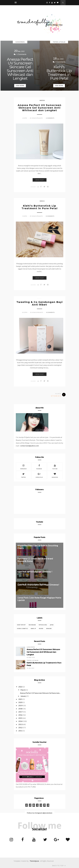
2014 (20, 721)
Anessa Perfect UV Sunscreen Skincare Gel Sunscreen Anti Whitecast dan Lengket (20, 69)
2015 (20, 718)
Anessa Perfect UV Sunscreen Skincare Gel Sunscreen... (40, 693)
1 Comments (50, 118)
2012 (20, 727)
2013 (20, 724)
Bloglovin (55, 475)
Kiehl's (42, 201)
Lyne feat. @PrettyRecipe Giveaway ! (35, 572)
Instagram (23, 467)
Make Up (33, 628)
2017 (20, 712)
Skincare (49, 628)
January (23, 696)
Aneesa (42, 100)
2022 (20, 687)
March (23, 690)
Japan (52, 625)
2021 (20, 699)
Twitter (23, 475)
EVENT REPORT (21, 625)
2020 (20, 702)
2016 (20, 715)
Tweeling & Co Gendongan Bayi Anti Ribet (40, 303)
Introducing (43, 625)
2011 (20, 731)
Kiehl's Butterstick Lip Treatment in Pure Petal (59, 73)
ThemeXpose (34, 861)
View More (20, 86)
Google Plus (39, 475)
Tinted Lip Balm (59, 42)
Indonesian (32, 625)
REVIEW (41, 628)
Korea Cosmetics (22, 628)
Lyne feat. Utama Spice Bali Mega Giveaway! (38, 585)
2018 (20, 709)
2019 (20, 705)
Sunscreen (20, 42)
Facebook (39, 467)
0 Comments (50, 216)
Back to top (59, 866)
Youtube (55, 467)
